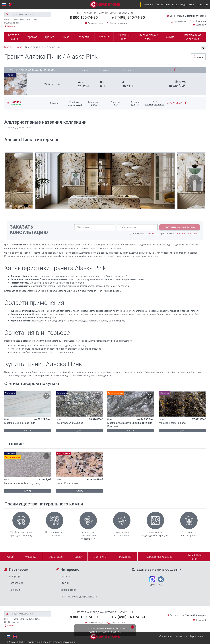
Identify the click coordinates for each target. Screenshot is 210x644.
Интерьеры (15, 576)
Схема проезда (95, 23)
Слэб (10, 557)
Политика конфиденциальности (79, 597)
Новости (65, 576)
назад (198, 57)
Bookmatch (56, 557)
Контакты (202, 5)
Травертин (84, 37)
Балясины (100, 557)
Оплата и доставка (183, 5)
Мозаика (31, 557)
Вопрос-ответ (68, 590)
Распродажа (16, 583)
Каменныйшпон (195, 557)
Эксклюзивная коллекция (192, 37)
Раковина (125, 557)
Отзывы (149, 5)
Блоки (78, 557)
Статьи (65, 583)
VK (161, 582)
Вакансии (14, 590)
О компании (163, 5)
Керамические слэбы (149, 37)
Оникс (65, 37)
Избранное (199, 21)
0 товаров (201, 16)
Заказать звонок (119, 23)
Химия (170, 37)
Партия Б (16, 102)
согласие (150, 234)
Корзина (201, 25)
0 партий (189, 16)
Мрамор (32, 37)
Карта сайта (196, 636)
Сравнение (179, 21)
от (175, 103)
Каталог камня (13, 37)
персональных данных (188, 234)
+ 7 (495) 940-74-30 (128, 18)
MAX (152, 582)
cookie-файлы (107, 628)
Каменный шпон (124, 37)
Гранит (50, 37)
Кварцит (104, 37)
